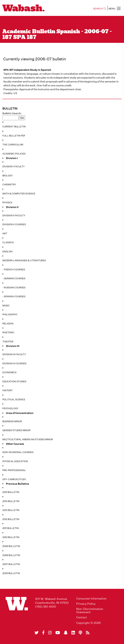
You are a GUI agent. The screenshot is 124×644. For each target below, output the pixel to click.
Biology (8, 176)
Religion (8, 324)
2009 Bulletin (11, 546)
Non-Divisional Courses (18, 452)
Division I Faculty (13, 166)
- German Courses (14, 278)
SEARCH (100, 9)
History (8, 390)
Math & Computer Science (19, 194)
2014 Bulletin (11, 501)
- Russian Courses (14, 288)
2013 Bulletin (11, 510)
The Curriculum (13, 145)
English (8, 251)
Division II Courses (14, 224)
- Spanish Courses (14, 296)
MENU (115, 8)
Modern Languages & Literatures (24, 260)
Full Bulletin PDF (14, 136)
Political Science (14, 399)
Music (6, 306)
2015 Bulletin (11, 492)
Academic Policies (14, 154)
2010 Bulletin (11, 537)
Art (5, 233)
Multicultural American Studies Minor (28, 439)
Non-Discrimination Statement (90, 611)
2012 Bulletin (11, 519)
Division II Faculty (14, 215)
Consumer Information (91, 599)
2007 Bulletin (11, 564)
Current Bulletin (14, 127)
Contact (82, 617)
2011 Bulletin (11, 528)
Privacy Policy (86, 604)
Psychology (10, 408)
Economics (9, 372)
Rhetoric (8, 332)
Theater (8, 342)
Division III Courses (14, 363)
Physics (7, 202)
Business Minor (12, 421)
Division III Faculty (14, 354)
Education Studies (14, 381)
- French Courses (14, 270)
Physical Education (15, 461)
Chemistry (9, 184)
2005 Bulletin (11, 573)
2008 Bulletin (11, 555)
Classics (8, 242)
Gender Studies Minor (16, 430)
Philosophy (10, 314)
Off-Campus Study (14, 479)
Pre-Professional (14, 470)
